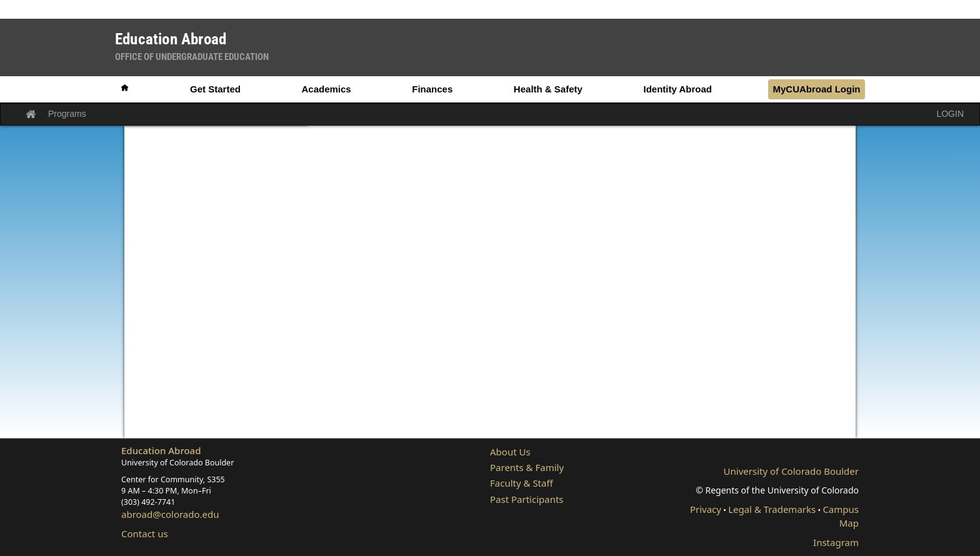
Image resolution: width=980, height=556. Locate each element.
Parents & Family (527, 467)
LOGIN (950, 114)
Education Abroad (161, 450)
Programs (67, 114)
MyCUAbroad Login (816, 89)
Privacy (706, 509)
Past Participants (527, 499)
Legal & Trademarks (772, 509)
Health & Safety (548, 89)
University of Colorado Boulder (791, 471)
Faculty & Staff (522, 483)
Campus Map (841, 516)
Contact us (145, 534)
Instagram (836, 542)
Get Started (215, 89)
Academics (326, 89)
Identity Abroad (677, 89)
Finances (432, 89)
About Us (510, 452)
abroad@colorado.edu (170, 514)
